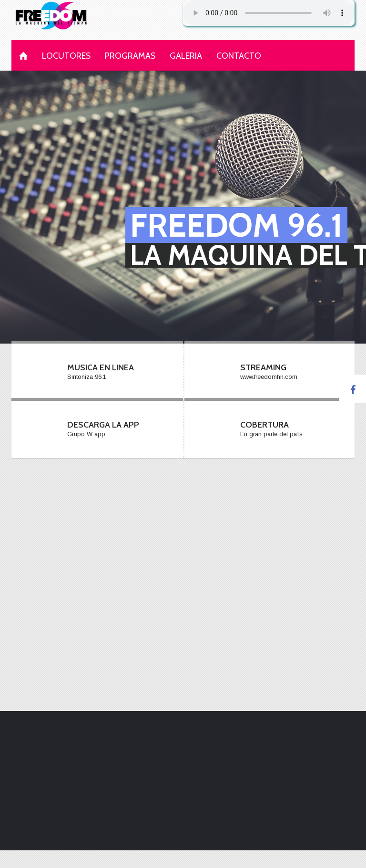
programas (130, 56)
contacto (239, 56)
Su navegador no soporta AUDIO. (269, 13)
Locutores (66, 56)
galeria (186, 56)
